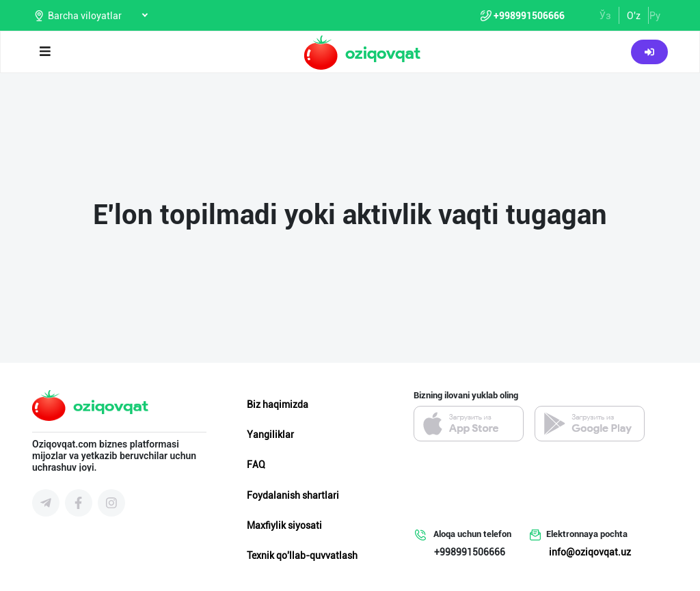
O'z (634, 16)
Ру (655, 16)
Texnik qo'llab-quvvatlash (302, 555)
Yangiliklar (270, 435)
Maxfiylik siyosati (284, 525)
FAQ (256, 465)
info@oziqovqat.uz (590, 552)
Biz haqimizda (278, 404)
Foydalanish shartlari (293, 495)
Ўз (605, 16)
